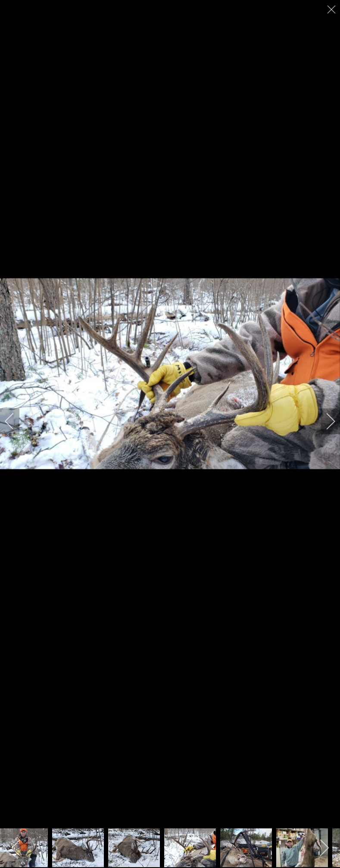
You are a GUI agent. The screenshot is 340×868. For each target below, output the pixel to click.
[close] (332, 9)
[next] (325, 421)
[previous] (15, 421)
